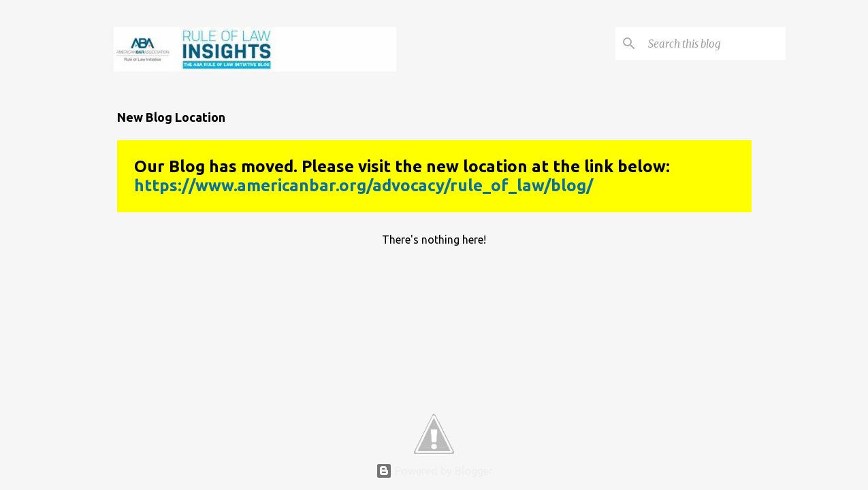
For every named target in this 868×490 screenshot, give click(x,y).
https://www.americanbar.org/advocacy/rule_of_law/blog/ (364, 185)
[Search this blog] (714, 44)
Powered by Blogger (434, 471)
